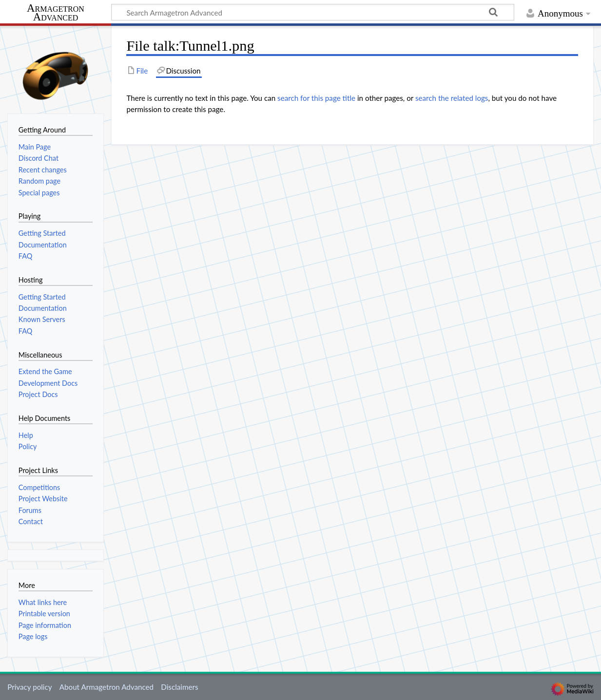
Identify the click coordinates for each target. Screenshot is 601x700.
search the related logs (452, 98)
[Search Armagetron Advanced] (313, 12)
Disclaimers (179, 687)
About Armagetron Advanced (107, 687)
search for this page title (316, 98)
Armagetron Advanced (56, 13)
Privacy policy (29, 687)
